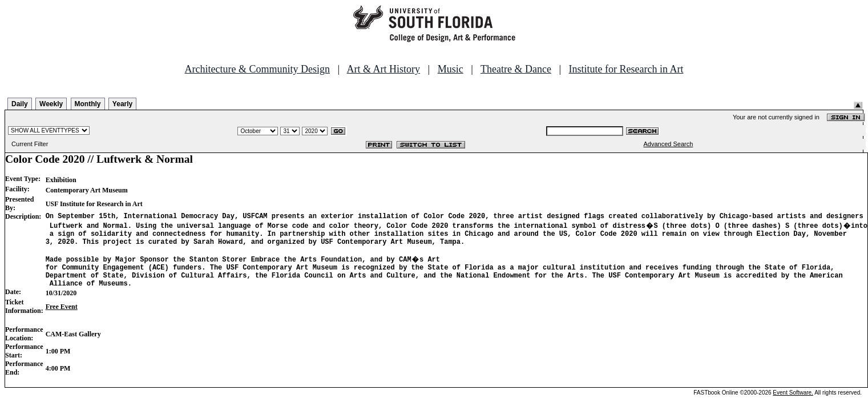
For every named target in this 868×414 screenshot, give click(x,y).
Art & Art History (384, 69)
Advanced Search (669, 144)
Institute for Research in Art (626, 69)
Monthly (88, 104)
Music (451, 69)
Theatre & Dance (516, 69)
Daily (20, 104)
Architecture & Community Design (257, 69)
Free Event (62, 319)
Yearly (122, 104)
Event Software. (793, 405)
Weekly (51, 104)
